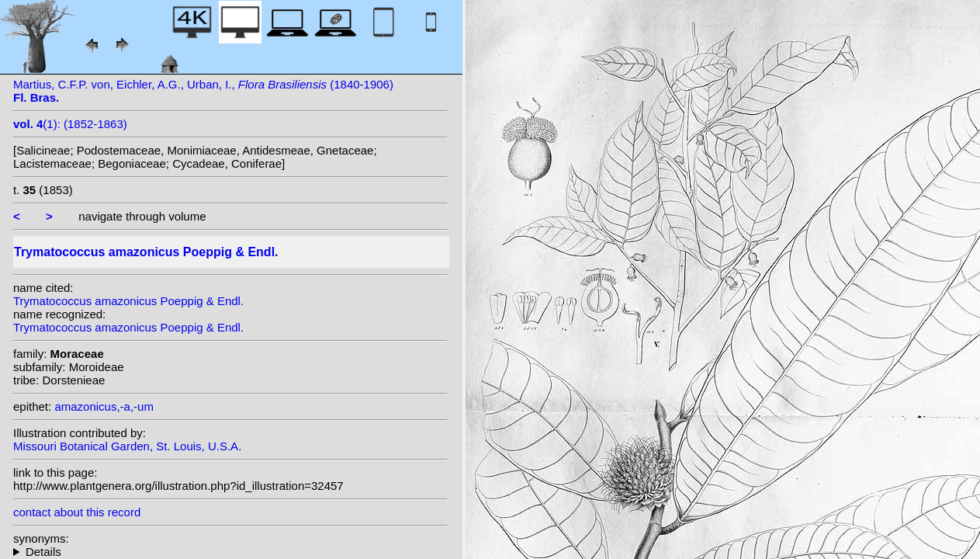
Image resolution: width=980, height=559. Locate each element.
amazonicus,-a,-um (104, 406)
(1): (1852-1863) (70, 124)
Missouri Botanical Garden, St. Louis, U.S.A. (127, 446)
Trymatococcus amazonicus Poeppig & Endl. (128, 301)
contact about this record (77, 512)
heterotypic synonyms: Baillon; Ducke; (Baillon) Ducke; (230, 552)
